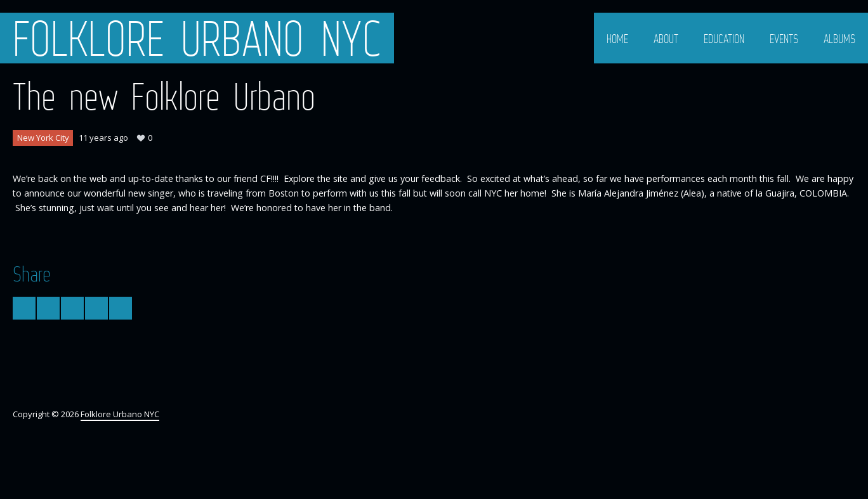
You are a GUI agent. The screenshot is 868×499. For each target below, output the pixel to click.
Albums (839, 39)
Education (724, 39)
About (666, 39)
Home (617, 39)
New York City (43, 138)
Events (784, 39)
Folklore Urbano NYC (197, 38)
